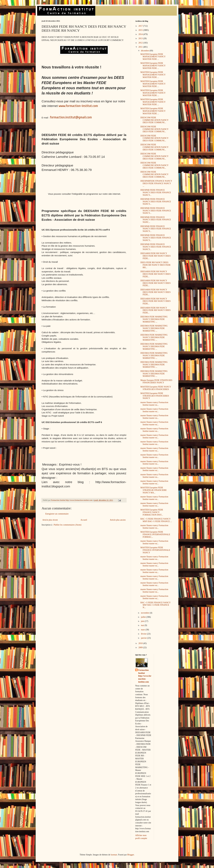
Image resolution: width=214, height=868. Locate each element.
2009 (141, 648)
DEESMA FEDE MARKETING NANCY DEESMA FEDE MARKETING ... (154, 319)
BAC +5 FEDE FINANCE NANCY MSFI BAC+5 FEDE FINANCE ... (156, 520)
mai (143, 625)
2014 (141, 34)
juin (143, 621)
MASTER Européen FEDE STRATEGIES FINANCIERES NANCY (155, 396)
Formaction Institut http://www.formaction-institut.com (145, 676)
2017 (141, 26)
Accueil (84, 520)
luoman (114, 855)
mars (143, 630)
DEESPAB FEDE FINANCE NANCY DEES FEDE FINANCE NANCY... (156, 193)
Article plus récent (50, 520)
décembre (145, 51)
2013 (141, 38)
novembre (145, 613)
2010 (141, 643)
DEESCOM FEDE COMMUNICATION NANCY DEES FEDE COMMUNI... (154, 120)
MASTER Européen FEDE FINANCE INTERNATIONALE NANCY (155, 550)
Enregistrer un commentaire (57, 514)
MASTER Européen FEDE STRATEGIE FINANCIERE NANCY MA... (154, 490)
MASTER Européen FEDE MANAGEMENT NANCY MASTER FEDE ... (153, 57)
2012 (141, 43)
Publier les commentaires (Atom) (67, 525)
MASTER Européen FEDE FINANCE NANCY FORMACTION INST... (152, 512)
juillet (144, 617)
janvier (144, 638)
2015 (141, 30)
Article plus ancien (118, 520)
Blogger (130, 855)
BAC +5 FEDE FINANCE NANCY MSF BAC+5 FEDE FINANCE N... (156, 605)
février (144, 634)
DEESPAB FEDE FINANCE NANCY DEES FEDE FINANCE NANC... (156, 220)
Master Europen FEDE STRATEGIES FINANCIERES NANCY (156, 381)
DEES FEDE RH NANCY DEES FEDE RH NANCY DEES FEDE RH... (156, 265)
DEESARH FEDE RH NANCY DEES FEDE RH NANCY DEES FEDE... (156, 256)
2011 (141, 47)
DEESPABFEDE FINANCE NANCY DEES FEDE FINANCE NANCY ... (156, 183)
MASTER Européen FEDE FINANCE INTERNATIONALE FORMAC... (155, 534)
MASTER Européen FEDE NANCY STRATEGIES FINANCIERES (156, 388)
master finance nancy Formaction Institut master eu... (154, 404)
